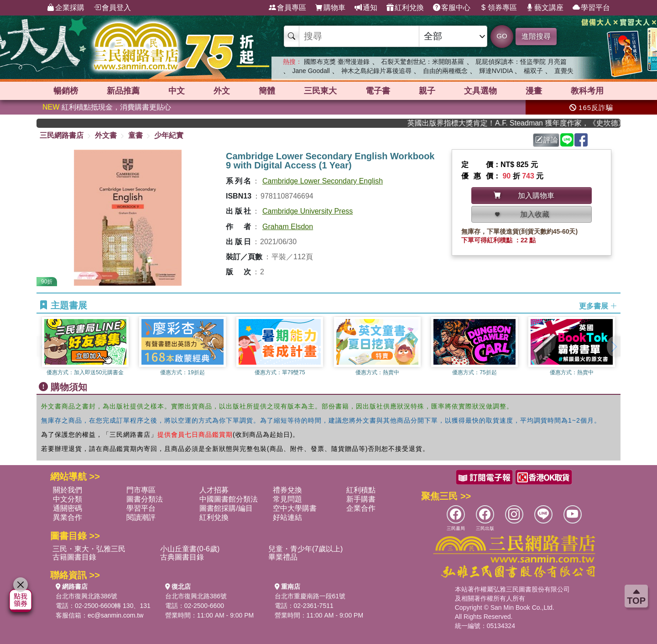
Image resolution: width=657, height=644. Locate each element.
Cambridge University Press (308, 211)
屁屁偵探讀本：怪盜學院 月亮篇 (521, 62)
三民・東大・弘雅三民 (89, 549)
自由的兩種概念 (445, 71)
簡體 (267, 91)
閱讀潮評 (141, 517)
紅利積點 (361, 490)
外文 (222, 91)
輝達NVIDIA (497, 71)
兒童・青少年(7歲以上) (306, 549)
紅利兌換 (405, 8)
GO (502, 36)
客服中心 (452, 8)
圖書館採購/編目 (226, 508)
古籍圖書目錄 (74, 557)
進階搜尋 (536, 36)
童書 (136, 135)
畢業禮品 (283, 557)
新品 (123, 91)
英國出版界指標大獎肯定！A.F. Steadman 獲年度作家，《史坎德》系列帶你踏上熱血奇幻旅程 (519, 123)
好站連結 (287, 517)
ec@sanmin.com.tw (115, 615)
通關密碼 (68, 508)
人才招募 (214, 490)
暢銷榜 (66, 91)
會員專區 (287, 8)
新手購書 (361, 499)
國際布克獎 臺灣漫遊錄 (337, 62)
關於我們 (68, 490)
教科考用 (587, 91)
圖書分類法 (145, 499)
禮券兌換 (287, 490)
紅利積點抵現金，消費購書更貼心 (107, 107)
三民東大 (320, 91)
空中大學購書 (295, 508)
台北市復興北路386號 (86, 596)
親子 (427, 91)
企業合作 (361, 508)
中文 (177, 91)
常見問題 (287, 499)
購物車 (330, 8)
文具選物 (480, 91)
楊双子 (533, 71)
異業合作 (68, 517)
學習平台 (591, 8)
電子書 (378, 91)
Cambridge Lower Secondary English (323, 181)
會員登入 (112, 8)
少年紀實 (169, 135)
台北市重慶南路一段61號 (310, 596)
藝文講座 (545, 8)
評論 (547, 140)
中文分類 (68, 499)
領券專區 (498, 8)
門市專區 (141, 490)
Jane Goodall (311, 71)
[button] (614, 346)
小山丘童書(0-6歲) (190, 549)
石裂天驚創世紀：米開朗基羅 (422, 62)
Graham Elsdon (288, 227)
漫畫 (534, 91)
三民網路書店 (62, 135)
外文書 (106, 135)
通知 (366, 8)
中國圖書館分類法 (229, 499)
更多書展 (598, 306)
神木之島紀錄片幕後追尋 (376, 71)
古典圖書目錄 (182, 557)
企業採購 (66, 8)
